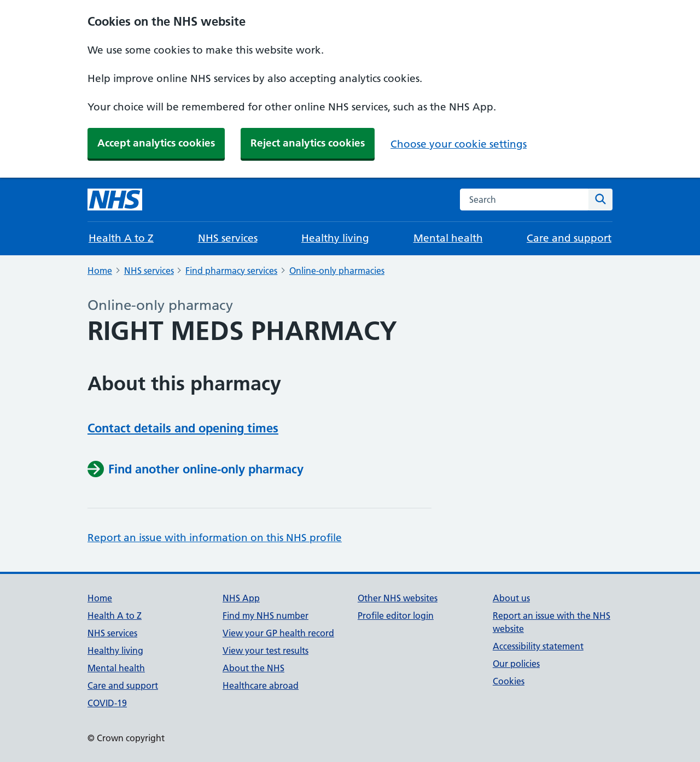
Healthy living (335, 238)
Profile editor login (396, 616)
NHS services (228, 238)
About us (511, 598)
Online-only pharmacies (337, 271)
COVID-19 (107, 703)
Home (100, 271)
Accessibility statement (538, 646)
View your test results (266, 650)
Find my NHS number (266, 616)
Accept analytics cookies (156, 143)
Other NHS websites (398, 598)
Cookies (509, 681)
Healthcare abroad (261, 685)
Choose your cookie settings (459, 144)
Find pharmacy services (231, 271)
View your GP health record (278, 633)
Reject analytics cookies (308, 143)
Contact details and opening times (183, 428)
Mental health (448, 238)
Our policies (516, 664)
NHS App (241, 598)
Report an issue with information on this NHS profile (215, 538)
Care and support (569, 238)
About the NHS (253, 668)
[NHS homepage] (115, 200)
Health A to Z (121, 238)
